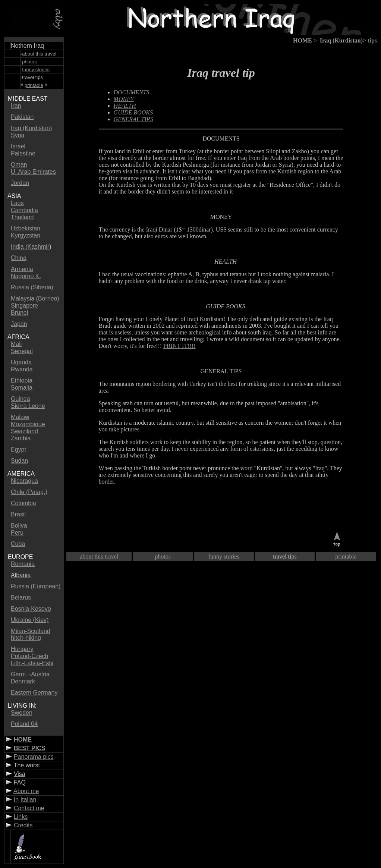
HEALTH (125, 106)
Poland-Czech (30, 656)
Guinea (21, 399)
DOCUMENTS (221, 139)
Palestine (23, 153)
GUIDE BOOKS (133, 112)
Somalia (22, 388)
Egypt (18, 449)
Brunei (19, 313)
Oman (19, 165)
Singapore (24, 306)
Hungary (22, 649)
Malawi (20, 417)
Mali (16, 344)
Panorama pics (34, 757)
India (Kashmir (30, 247)
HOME (23, 740)
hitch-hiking (26, 638)
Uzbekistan (26, 228)
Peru (17, 533)
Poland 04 (24, 724)
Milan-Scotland (31, 631)
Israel (18, 146)
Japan (19, 324)
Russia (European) (36, 586)
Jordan (20, 183)
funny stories (36, 70)
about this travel (39, 54)
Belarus (21, 597)
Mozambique (28, 424)
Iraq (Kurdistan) (31, 128)
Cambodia (24, 210)
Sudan (19, 461)
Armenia (22, 269)
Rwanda (22, 369)
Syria (18, 135)
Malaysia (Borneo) (35, 298)
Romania (23, 564)
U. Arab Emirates (33, 172)
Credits (23, 825)
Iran (16, 106)
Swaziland (24, 431)
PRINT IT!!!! (179, 346)
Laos (17, 203)
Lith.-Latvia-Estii (32, 663)
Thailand (22, 217)
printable (34, 85)
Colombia (23, 503)
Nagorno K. (26, 276)
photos (29, 62)
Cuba (18, 544)
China (19, 258)
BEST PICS (29, 748)
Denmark (23, 681)
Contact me (29, 808)
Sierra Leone (28, 406)
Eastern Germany (34, 693)
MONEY (124, 99)
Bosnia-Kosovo (31, 609)
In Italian (25, 800)
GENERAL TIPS (133, 119)
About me (26, 791)
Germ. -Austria (30, 674)
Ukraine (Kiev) (30, 620)
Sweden (22, 713)
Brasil (18, 514)
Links (21, 817)
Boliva (19, 526)
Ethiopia (22, 380)
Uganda (21, 362)
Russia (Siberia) (32, 287)
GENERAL (214, 371)
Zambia (21, 438)
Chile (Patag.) (29, 492)
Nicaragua (24, 481)
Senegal (22, 351)
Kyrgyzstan (26, 235)
